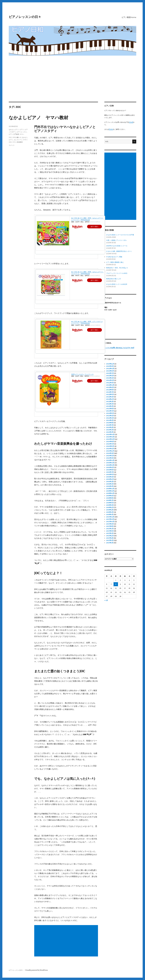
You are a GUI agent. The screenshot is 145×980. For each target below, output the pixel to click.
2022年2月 (110, 418)
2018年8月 (110, 498)
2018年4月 (110, 507)
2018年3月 (110, 510)
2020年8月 (110, 442)
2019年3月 (110, 482)
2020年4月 (110, 451)
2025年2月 (110, 378)
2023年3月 (110, 401)
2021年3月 (110, 427)
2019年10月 (110, 465)
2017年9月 (110, 524)
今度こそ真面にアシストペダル (116, 240)
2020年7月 (110, 444)
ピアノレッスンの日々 (25, 17)
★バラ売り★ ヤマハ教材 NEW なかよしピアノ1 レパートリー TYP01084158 (88, 219)
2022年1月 (110, 420)
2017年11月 (110, 519)
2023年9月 (110, 387)
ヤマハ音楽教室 (18, 142)
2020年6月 (110, 446)
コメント (12, 145)
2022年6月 (110, 413)
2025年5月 (110, 376)
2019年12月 (110, 460)
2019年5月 (110, 477)
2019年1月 (110, 486)
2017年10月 (110, 522)
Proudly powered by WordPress (37, 970)
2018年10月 (110, 493)
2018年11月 (110, 491)
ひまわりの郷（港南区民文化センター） (119, 251)
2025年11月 (110, 369)
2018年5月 (110, 505)
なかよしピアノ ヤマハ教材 (38, 118)
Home (111, 129)
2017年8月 (110, 526)
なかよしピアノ (14, 129)
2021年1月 (110, 432)
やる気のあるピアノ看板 (114, 257)
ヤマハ (22, 134)
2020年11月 (110, 437)
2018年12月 (110, 489)
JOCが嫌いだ (17, 137)
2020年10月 (110, 439)
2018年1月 (110, 514)
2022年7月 (110, 411)
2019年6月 (110, 474)
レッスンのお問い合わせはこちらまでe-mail (119, 348)
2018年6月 (110, 503)
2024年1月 (110, 383)
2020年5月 (110, 449)
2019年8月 (110, 470)
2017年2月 (110, 540)
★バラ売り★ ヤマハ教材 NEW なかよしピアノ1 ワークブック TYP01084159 (88, 273)
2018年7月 (110, 500)
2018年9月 (110, 496)
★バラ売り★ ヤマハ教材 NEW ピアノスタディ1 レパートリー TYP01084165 (87, 322)
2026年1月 (110, 366)
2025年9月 (110, 371)
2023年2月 (110, 404)
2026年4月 (110, 364)
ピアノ (22, 129)
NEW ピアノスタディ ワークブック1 (82, 374)
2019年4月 (110, 479)
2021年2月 (110, 430)
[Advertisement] (72, 85)
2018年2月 (110, 512)
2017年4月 (110, 536)
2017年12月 (110, 517)
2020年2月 (110, 456)
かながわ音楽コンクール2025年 (117, 284)
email (131, 122)
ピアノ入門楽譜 (14, 134)
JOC (10, 137)
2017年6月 (110, 531)
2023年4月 (110, 399)
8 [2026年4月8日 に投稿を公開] (116, 584)
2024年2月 (110, 380)
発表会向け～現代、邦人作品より (117, 268)
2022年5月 (110, 416)
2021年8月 (110, 423)
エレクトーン (18, 140)
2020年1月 (110, 458)
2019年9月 (110, 467)
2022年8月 (110, 409)
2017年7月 (110, 529)
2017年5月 (110, 533)
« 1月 (106, 600)
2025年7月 (110, 373)
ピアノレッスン (22, 132)
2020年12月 (110, 434)
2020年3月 (110, 453)
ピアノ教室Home (129, 17)
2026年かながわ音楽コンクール (117, 246)
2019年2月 (110, 484)
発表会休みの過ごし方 (113, 279)
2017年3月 (110, 538)
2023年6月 (110, 394)
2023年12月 (110, 385)
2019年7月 (110, 472)
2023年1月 (110, 406)
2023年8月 (110, 390)
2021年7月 (110, 425)
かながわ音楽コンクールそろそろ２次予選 (120, 235)
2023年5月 (110, 397)
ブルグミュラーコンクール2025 (117, 273)
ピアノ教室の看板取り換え (115, 262)
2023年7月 (110, 392)
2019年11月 (110, 463)
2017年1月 (110, 543)
